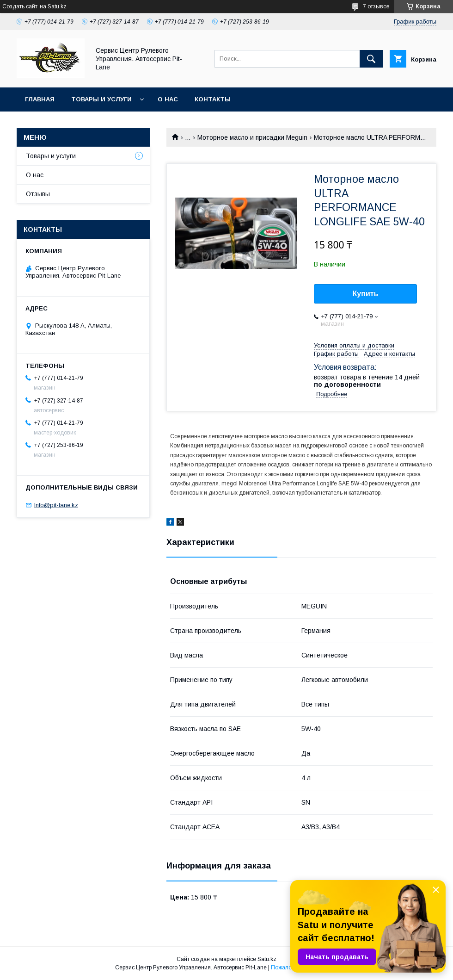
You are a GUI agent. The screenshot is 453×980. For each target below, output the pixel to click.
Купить (366, 294)
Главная (40, 99)
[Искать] (371, 59)
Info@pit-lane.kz (56, 505)
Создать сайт (20, 6)
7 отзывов (376, 6)
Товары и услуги (101, 99)
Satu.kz (267, 959)
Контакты (213, 99)
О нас (168, 99)
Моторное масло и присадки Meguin (252, 137)
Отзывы (38, 194)
